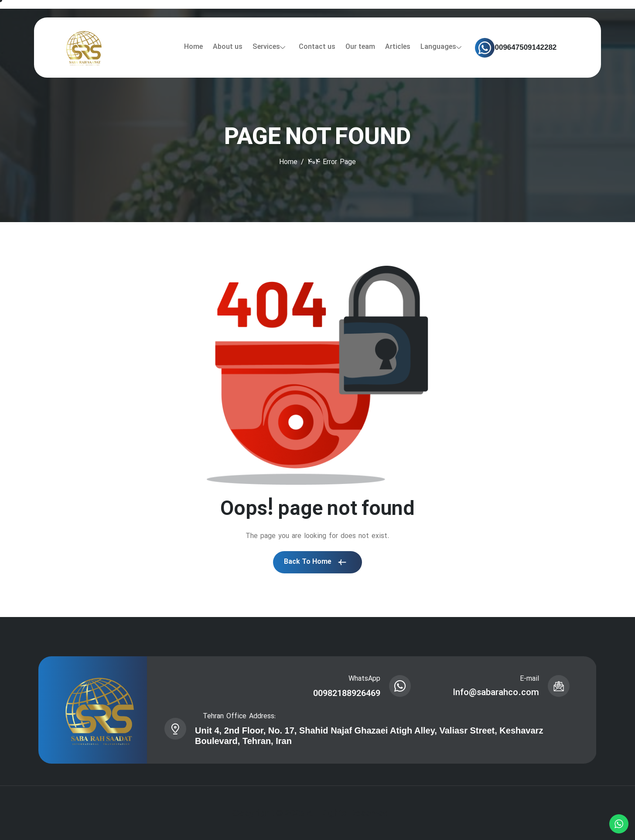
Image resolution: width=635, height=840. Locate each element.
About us (228, 47)
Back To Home (315, 562)
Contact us (317, 47)
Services (269, 47)
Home (193, 47)
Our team (360, 47)
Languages (441, 47)
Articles (398, 47)
